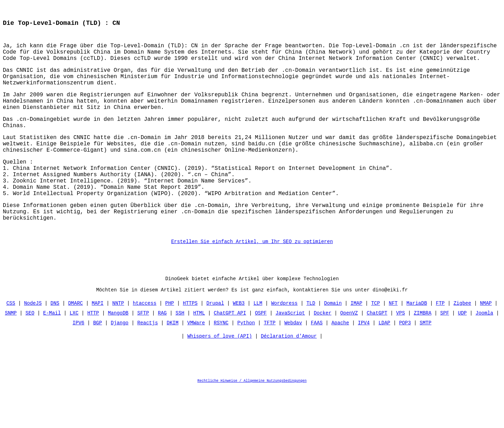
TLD (311, 343)
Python (246, 363)
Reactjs (148, 363)
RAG (162, 353)
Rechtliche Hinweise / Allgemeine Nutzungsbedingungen (252, 422)
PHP (170, 343)
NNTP (118, 343)
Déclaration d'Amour (289, 378)
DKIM (173, 363)
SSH (180, 353)
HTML (199, 353)
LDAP (384, 363)
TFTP (270, 363)
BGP (97, 363)
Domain (333, 343)
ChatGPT (377, 353)
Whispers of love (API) (220, 378)
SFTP (143, 353)
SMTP (426, 363)
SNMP (11, 353)
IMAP (356, 343)
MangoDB (118, 353)
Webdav (293, 363)
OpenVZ (349, 353)
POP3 (405, 363)
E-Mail (52, 353)
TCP (375, 343)
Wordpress (285, 343)
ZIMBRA (422, 353)
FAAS (317, 363)
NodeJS (33, 343)
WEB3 (239, 343)
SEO (30, 353)
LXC (74, 353)
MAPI (98, 343)
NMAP (486, 343)
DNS (55, 343)
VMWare (196, 363)
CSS (11, 343)
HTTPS (190, 343)
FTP (440, 343)
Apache (340, 363)
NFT (393, 343)
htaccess (145, 343)
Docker (322, 353)
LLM (258, 343)
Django (120, 363)
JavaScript (290, 353)
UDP (462, 353)
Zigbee (462, 343)
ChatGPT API (230, 353)
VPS (401, 353)
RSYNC (221, 363)
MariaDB (417, 343)
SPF (445, 353)
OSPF (261, 353)
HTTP (93, 353)
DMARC (76, 343)
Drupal (215, 343)
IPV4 (364, 363)
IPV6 (79, 363)
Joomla (484, 353)
